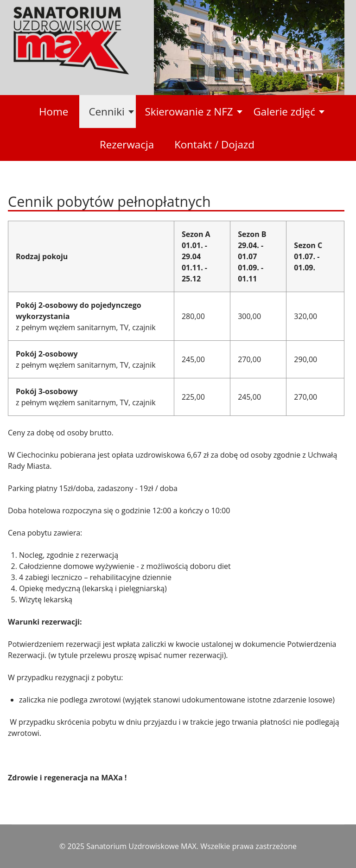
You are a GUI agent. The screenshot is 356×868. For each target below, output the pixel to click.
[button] (107, 112)
